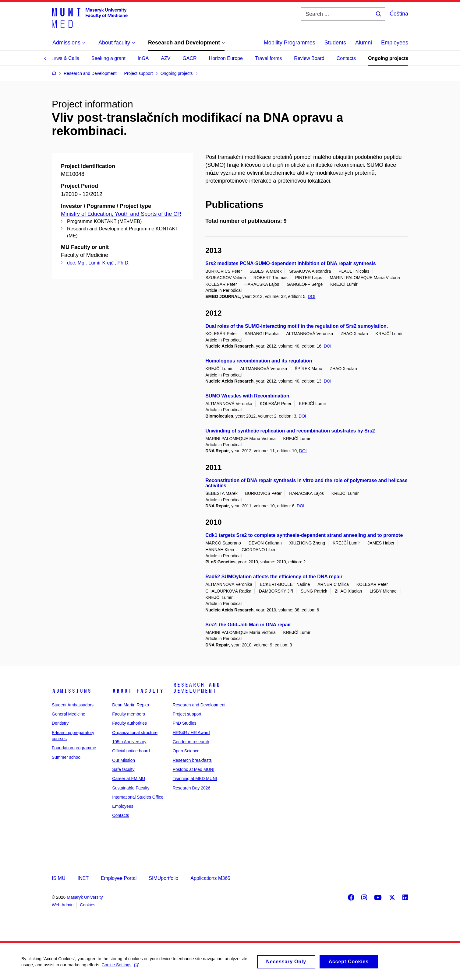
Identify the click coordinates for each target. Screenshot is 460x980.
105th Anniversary (129, 742)
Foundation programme (74, 748)
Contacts (346, 58)
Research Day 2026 (192, 788)
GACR (189, 58)
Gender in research (191, 742)
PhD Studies (185, 723)
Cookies (88, 905)
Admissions (72, 691)
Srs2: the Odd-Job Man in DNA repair (248, 625)
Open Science (186, 751)
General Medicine (69, 714)
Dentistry (60, 723)
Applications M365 (210, 878)
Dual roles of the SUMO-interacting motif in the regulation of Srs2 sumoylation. (297, 326)
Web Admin (63, 905)
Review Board (309, 58)
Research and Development (196, 688)
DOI (311, 296)
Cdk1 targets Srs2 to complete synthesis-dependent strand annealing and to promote (304, 535)
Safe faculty (123, 769)
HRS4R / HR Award (191, 733)
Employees (395, 43)
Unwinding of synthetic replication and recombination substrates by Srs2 (290, 431)
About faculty (138, 691)
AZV (166, 58)
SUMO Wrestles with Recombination (247, 396)
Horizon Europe (226, 58)
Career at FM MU (129, 779)
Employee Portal (119, 878)
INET (83, 878)
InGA (143, 58)
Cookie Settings (120, 968)
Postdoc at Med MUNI (194, 769)
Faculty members (128, 714)
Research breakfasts (192, 760)
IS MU (58, 878)
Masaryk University (85, 897)
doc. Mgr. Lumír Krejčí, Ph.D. (98, 263)
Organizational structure (135, 733)
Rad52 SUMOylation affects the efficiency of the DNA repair (274, 577)
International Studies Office (138, 797)
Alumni (364, 43)
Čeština (399, 14)
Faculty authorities (129, 723)
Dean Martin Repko (131, 705)
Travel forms (268, 58)
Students (335, 43)
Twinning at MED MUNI (195, 779)
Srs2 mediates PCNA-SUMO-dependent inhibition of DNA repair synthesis (291, 263)
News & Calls (65, 58)
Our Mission (124, 760)
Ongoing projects (388, 58)
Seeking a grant (108, 58)
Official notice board (131, 751)
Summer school (67, 757)
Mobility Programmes (290, 43)
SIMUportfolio (163, 878)
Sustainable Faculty (131, 788)
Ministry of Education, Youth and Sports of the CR (121, 214)
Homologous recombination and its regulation (259, 361)
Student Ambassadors (73, 705)
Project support (187, 714)
